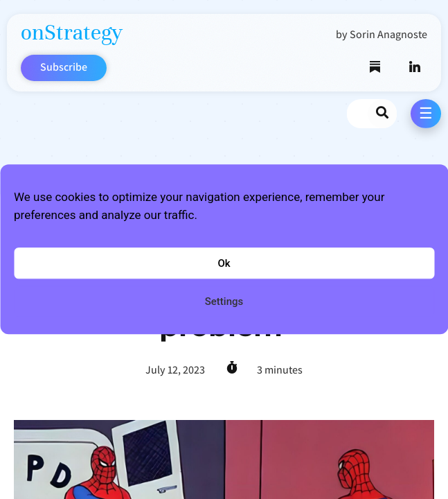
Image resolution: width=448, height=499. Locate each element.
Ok (224, 263)
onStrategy (72, 32)
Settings (224, 301)
